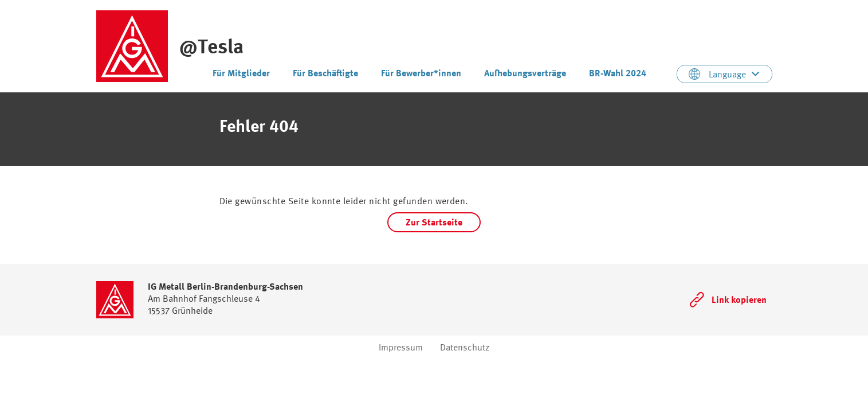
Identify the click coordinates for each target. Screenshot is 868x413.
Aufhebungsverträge (525, 73)
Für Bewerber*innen (421, 73)
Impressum (401, 347)
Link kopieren (739, 300)
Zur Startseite (434, 222)
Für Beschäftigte (325, 73)
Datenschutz (465, 347)
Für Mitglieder (241, 73)
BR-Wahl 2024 (618, 73)
